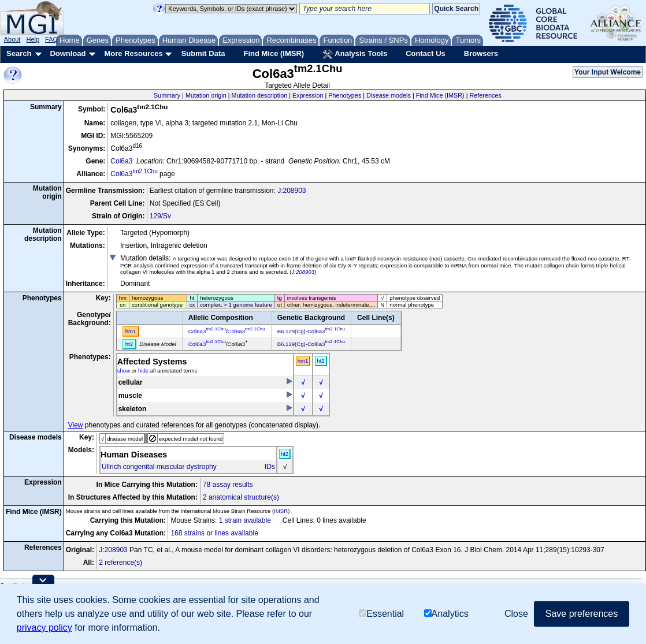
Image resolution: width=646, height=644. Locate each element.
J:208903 (292, 191)
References (486, 95)
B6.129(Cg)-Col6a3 (311, 331)
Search (19, 53)
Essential (381, 614)
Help (33, 39)
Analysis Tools (355, 54)
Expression (308, 95)
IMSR (281, 511)
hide (143, 371)
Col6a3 (121, 161)
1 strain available (245, 520)
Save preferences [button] (582, 614)
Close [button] (516, 614)
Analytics (446, 614)
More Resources (133, 53)
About (12, 39)
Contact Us (426, 53)
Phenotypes (345, 95)
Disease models (389, 95)
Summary (167, 95)
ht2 (320, 361)
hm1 (303, 361)
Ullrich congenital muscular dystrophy (159, 467)
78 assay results (228, 485)
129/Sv (160, 216)
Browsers (481, 53)
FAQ (51, 39)
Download (68, 53)
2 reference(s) (120, 563)
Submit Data (203, 53)
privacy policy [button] (44, 628)
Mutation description (260, 95)
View (76, 425)
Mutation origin (206, 95)
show (124, 371)
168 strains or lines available (214, 533)
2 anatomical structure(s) (241, 497)
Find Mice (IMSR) (274, 53)
